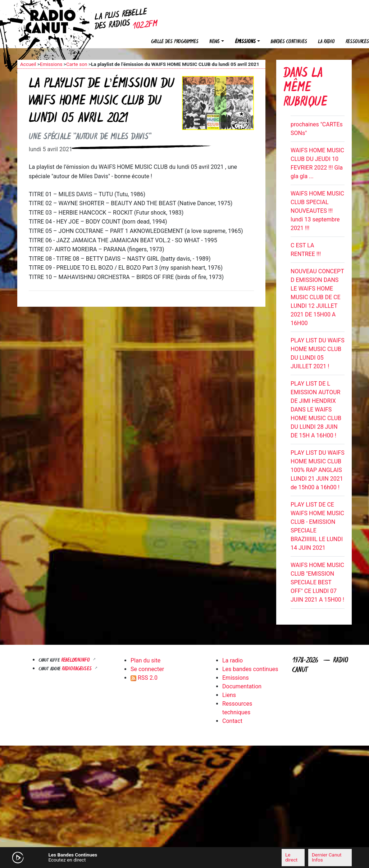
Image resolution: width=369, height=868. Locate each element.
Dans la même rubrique (305, 88)
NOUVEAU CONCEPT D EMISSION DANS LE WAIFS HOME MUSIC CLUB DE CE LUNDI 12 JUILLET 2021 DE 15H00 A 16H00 (317, 297)
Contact (232, 721)
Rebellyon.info (76, 660)
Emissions (51, 64)
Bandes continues (289, 42)
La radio (326, 42)
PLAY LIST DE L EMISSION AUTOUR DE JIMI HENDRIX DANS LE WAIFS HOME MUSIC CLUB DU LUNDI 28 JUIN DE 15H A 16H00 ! (316, 410)
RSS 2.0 (144, 678)
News (215, 42)
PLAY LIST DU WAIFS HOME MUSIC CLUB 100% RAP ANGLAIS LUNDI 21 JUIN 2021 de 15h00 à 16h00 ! (318, 470)
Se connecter (147, 669)
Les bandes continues (250, 669)
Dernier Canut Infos (327, 857)
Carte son (77, 64)
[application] (184, 858)
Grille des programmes (175, 42)
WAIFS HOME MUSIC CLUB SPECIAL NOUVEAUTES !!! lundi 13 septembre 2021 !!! (317, 211)
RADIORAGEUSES (78, 669)
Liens (229, 695)
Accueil (28, 64)
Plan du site (145, 660)
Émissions (245, 42)
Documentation (242, 686)
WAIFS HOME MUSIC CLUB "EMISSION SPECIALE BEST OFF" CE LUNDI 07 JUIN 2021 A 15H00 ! (317, 582)
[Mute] (113, 857)
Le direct (291, 857)
